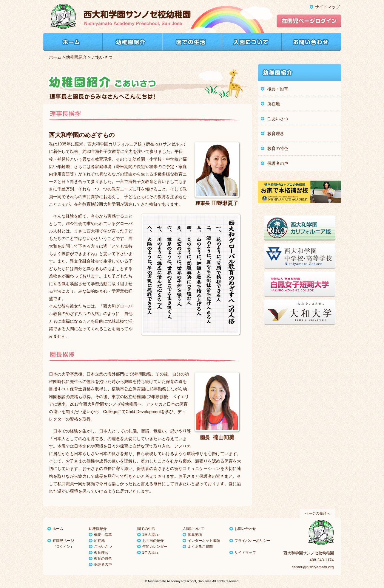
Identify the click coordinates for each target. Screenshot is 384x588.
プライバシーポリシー (252, 541)
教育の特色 (103, 558)
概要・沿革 (103, 535)
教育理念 (101, 553)
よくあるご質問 (200, 547)
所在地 (99, 541)
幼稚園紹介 (76, 57)
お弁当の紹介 (153, 541)
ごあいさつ (103, 547)
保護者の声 (103, 564)
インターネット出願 (204, 541)
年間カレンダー (155, 547)
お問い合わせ (245, 529)
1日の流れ (151, 535)
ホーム (55, 57)
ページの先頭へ (317, 513)
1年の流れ (151, 553)
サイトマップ (327, 7)
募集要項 (195, 535)
